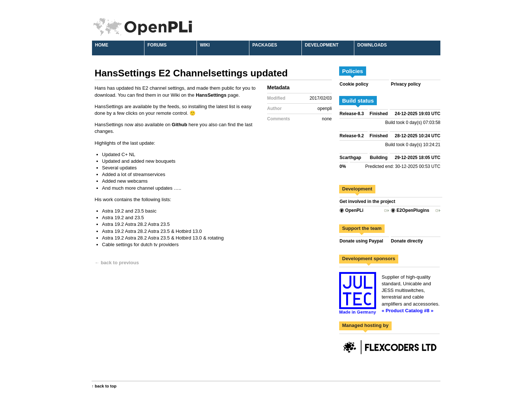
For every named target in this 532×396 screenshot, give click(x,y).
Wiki (205, 45)
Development (322, 45)
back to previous (120, 263)
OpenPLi (352, 210)
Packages (265, 45)
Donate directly (407, 241)
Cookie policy (354, 84)
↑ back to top (104, 386)
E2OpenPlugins (410, 210)
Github (180, 125)
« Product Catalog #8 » (407, 311)
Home (102, 45)
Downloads (372, 45)
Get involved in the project (367, 202)
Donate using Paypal (361, 241)
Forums (157, 45)
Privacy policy (406, 84)
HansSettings (211, 95)
